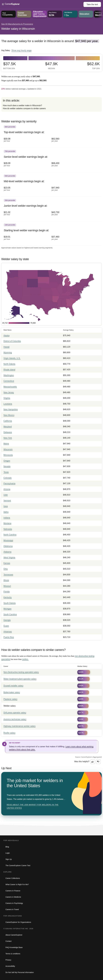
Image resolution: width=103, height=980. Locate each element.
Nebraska (8, 529)
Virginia (7, 398)
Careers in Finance (13, 891)
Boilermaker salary (12, 692)
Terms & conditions (13, 954)
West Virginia (9, 557)
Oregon (7, 461)
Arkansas (8, 632)
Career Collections (13, 878)
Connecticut (9, 381)
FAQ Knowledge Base (14, 947)
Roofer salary (9, 733)
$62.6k (93, 66)
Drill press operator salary (15, 713)
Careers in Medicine (13, 897)
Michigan (7, 609)
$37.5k (10, 66)
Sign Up (9, 859)
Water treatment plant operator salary (20, 679)
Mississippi (8, 540)
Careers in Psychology (14, 903)
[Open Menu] (43, 4)
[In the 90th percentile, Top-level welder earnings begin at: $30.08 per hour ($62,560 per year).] (51, 135)
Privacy (8, 960)
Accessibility (10, 966)
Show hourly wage (22, 50)
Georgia (7, 620)
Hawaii (6, 347)
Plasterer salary (10, 699)
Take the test (92, 4)
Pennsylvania (9, 483)
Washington (9, 375)
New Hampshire (11, 409)
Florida (7, 592)
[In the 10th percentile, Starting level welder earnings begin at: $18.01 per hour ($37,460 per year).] (51, 233)
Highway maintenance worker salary (20, 726)
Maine (6, 444)
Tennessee (8, 575)
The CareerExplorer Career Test (18, 865)
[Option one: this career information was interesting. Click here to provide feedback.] (93, 762)
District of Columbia (12, 341)
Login (8, 853)
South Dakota (10, 603)
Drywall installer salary (13, 686)
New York (8, 438)
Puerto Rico (9, 637)
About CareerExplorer (14, 935)
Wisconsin (8, 449)
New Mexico (9, 415)
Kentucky (8, 597)
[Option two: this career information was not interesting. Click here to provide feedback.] (98, 762)
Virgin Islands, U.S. (12, 358)
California (8, 421)
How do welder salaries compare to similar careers (24, 108)
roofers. (25, 659)
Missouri (7, 586)
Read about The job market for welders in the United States (33, 806)
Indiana (7, 518)
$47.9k (51, 66)
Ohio (6, 569)
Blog (7, 847)
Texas (6, 472)
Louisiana (8, 404)
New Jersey (9, 392)
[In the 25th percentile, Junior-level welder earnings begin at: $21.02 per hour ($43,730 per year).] (51, 209)
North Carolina (10, 535)
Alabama (7, 552)
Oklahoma (8, 546)
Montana (7, 523)
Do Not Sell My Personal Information (20, 972)
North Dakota (9, 364)
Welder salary (10, 706)
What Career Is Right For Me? (17, 884)
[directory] (51, 104)
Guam (6, 626)
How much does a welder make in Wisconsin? (22, 105)
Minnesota (8, 455)
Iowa (6, 506)
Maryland (8, 427)
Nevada (7, 466)
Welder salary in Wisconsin (18, 29)
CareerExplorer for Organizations (18, 922)
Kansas (7, 563)
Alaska (6, 335)
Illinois (6, 580)
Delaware (8, 432)
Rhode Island (9, 370)
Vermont (7, 501)
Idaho (6, 512)
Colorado (8, 478)
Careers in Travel (12, 909)
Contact (8, 941)
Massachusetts (10, 387)
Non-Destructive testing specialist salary (21, 672)
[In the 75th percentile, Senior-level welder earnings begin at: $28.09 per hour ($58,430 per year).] (51, 160)
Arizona (7, 489)
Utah (6, 495)
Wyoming (8, 352)
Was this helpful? (82, 762)
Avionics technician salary (15, 719)
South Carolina (10, 614)
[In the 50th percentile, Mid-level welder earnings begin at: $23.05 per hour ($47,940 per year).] (51, 184)
